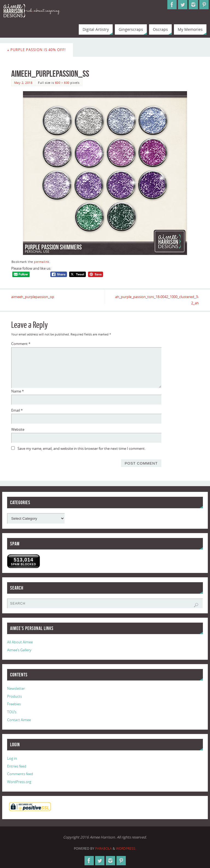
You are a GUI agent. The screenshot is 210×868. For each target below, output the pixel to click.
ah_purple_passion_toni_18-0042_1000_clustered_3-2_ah (157, 300)
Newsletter (16, 688)
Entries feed (17, 766)
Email (17, 410)
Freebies (14, 704)
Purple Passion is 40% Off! (37, 50)
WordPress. (126, 848)
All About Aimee (20, 642)
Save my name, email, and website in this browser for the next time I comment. (81, 448)
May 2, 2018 (23, 83)
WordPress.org (19, 782)
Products (14, 696)
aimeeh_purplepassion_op (33, 297)
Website (18, 429)
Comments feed (20, 774)
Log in (12, 758)
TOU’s (12, 712)
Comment (21, 344)
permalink (42, 262)
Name (17, 391)
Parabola (103, 848)
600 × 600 (62, 83)
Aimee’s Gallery (19, 650)
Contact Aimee (19, 720)
